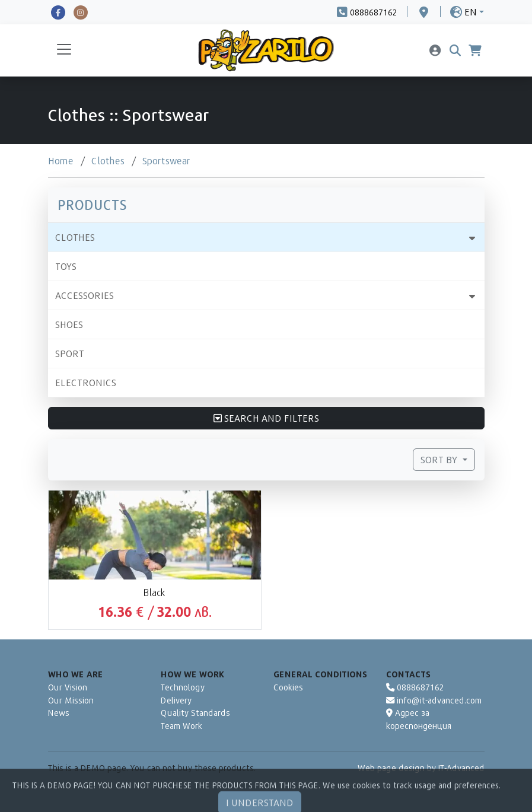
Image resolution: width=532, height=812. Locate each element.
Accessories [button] (85, 295)
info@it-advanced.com (434, 700)
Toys (66, 266)
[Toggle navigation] (64, 50)
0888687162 (415, 687)
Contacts (408, 674)
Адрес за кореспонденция (419, 719)
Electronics (86, 382)
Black (154, 592)
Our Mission (71, 700)
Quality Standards (195, 713)
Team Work (181, 726)
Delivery (176, 700)
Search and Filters (266, 418)
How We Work (192, 674)
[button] (467, 12)
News (59, 713)
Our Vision (68, 687)
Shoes (69, 324)
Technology (183, 687)
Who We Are (76, 674)
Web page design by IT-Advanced (421, 768)
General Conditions (320, 674)
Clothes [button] (75, 237)
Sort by (440, 459)
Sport (70, 353)
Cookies (288, 687)
